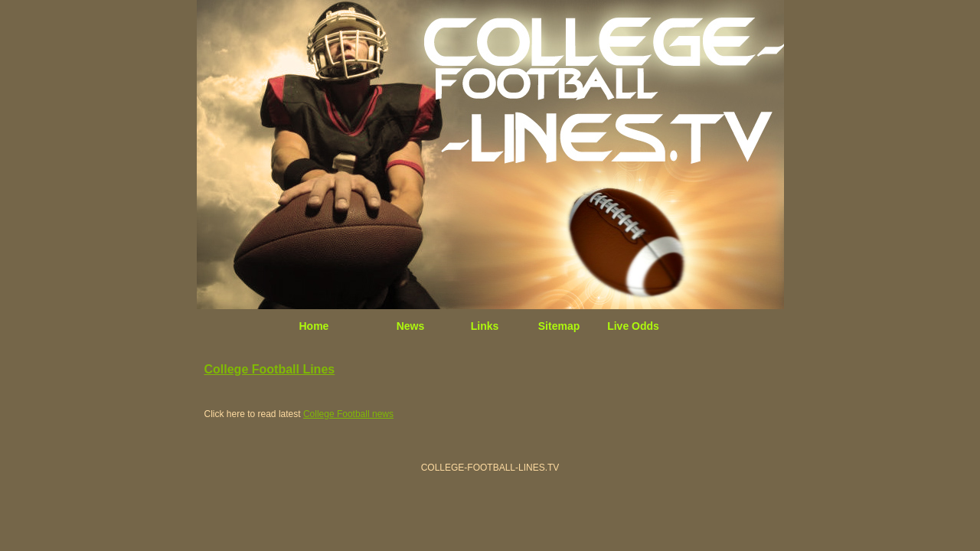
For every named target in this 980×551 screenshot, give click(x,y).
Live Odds (633, 326)
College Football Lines (270, 369)
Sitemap (559, 326)
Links (485, 326)
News (411, 326)
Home (314, 326)
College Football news (348, 414)
